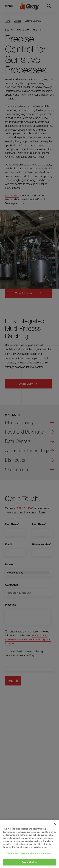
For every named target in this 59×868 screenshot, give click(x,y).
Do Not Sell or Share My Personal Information (29, 853)
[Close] (55, 824)
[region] (29, 844)
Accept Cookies (29, 862)
